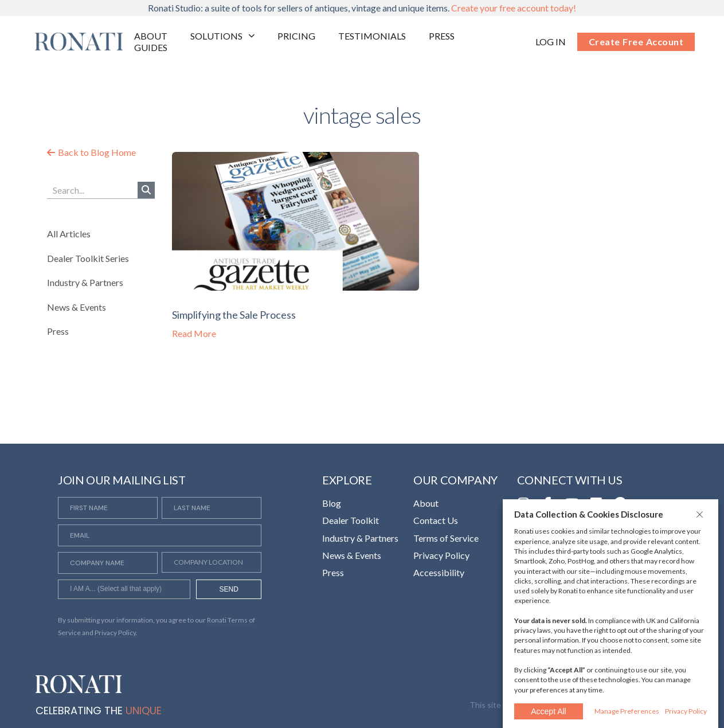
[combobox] (124, 589)
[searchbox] (124, 590)
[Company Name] (108, 563)
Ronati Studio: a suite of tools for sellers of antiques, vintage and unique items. (362, 8)
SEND (229, 589)
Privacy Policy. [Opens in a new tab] (116, 633)
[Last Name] (212, 508)
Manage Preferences (627, 711)
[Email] (160, 535)
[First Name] (108, 508)
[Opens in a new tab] (551, 42)
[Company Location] (212, 562)
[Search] (146, 190)
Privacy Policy (686, 711)
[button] (701, 514)
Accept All (548, 711)
